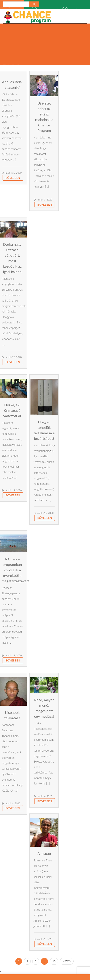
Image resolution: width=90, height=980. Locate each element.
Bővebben (13, 178)
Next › (67, 961)
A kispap (44, 853)
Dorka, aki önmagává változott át (12, 410)
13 (54, 961)
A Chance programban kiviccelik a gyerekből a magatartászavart (15, 570)
